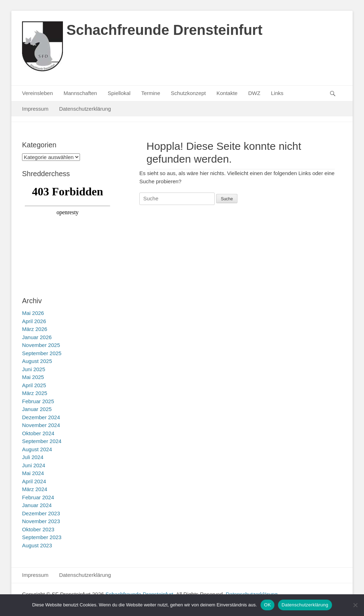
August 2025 (37, 361)
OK (267, 605)
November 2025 (41, 345)
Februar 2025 (38, 401)
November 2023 (41, 521)
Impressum (35, 109)
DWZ (254, 93)
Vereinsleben (38, 93)
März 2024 (35, 489)
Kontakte (227, 93)
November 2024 (41, 425)
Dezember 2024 (41, 417)
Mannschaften (80, 93)
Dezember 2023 (41, 513)
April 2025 (34, 385)
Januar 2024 (37, 505)
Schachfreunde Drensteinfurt (164, 30)
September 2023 (42, 537)
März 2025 (35, 393)
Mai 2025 (33, 377)
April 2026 (34, 321)
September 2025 (42, 353)
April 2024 (34, 481)
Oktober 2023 (38, 529)
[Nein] (355, 605)
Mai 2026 (33, 313)
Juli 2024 (33, 457)
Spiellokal (119, 93)
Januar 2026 (37, 337)
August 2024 (37, 449)
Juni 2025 (34, 369)
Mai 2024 (33, 473)
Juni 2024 (34, 465)
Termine (151, 93)
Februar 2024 (38, 497)
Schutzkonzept (188, 93)
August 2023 (37, 545)
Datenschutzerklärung (85, 109)
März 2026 (35, 329)
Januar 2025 (37, 409)
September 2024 (42, 441)
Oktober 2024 (38, 433)
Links (277, 93)
